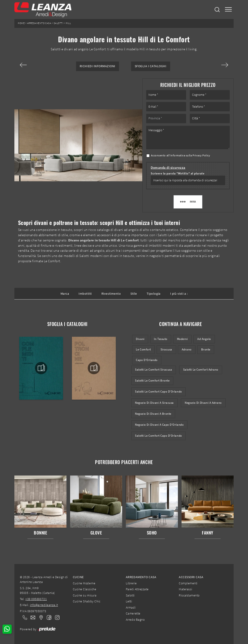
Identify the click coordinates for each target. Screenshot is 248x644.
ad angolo (204, 339)
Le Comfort (143, 349)
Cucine (78, 577)
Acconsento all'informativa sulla (181, 155)
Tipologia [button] (154, 294)
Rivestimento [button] (111, 294)
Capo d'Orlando (147, 360)
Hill (68, 23)
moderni (182, 339)
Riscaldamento (189, 595)
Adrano (187, 349)
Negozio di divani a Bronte (153, 414)
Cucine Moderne (84, 583)
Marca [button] (65, 294)
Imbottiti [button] (85, 294)
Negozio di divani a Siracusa (154, 403)
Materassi (186, 589)
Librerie (131, 583)
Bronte (206, 349)
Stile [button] (134, 294)
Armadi (131, 607)
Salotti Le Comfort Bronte (152, 381)
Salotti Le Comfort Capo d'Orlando (158, 391)
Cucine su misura (85, 595)
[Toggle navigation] (228, 9)
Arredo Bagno (135, 620)
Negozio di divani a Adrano (203, 403)
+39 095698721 (36, 599)
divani (140, 339)
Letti (129, 601)
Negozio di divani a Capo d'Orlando (159, 425)
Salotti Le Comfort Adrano (201, 370)
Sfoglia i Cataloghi (151, 66)
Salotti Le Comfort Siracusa (153, 370)
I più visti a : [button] (179, 294)
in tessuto (161, 339)
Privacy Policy (201, 155)
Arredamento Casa (39, 23)
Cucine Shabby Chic (87, 601)
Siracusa (166, 349)
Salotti (59, 23)
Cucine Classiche (84, 589)
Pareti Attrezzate (137, 589)
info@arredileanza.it (44, 605)
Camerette (133, 613)
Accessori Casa (191, 577)
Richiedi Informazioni (98, 66)
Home (21, 23)
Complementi (188, 583)
